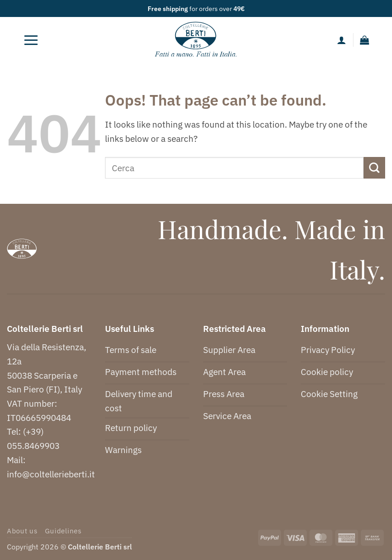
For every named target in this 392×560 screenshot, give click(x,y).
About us (22, 531)
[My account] (342, 40)
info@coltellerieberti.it (51, 474)
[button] (31, 40)
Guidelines (63, 531)
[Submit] (374, 168)
